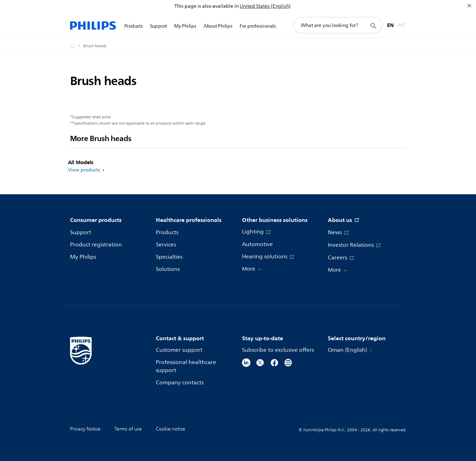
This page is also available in (206, 6)
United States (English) (265, 6)
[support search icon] (373, 26)
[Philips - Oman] (77, 46)
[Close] (469, 6)
